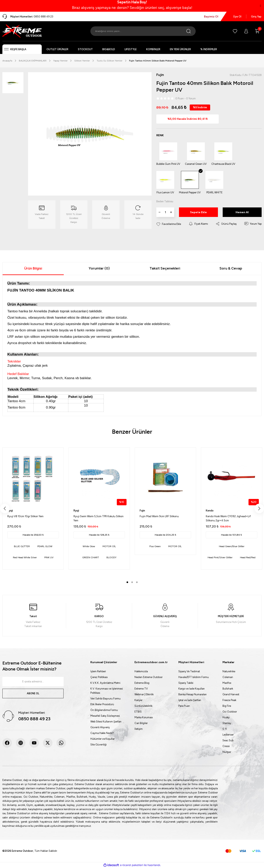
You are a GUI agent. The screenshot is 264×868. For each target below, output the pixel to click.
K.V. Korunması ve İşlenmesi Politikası (107, 691)
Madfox (227, 683)
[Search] (143, 31)
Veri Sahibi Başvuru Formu (105, 699)
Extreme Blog (142, 683)
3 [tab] (137, 582)
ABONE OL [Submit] (33, 693)
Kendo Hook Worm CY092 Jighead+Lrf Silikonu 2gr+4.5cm (228, 518)
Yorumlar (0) (99, 268)
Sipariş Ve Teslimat (189, 671)
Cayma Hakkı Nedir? (102, 733)
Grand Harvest (231, 694)
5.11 (225, 729)
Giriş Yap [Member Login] (256, 17)
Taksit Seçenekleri (165, 268)
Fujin (142, 511)
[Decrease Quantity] (160, 212)
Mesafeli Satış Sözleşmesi (105, 716)
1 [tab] (127, 582)
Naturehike (229, 671)
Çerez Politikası (99, 677)
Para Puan (184, 706)
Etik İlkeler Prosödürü (102, 704)
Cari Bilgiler (141, 723)
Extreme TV (141, 689)
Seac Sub (228, 740)
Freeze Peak (229, 700)
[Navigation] (22, 49)
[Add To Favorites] (169, 224)
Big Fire (227, 706)
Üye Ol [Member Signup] (237, 17)
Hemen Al (242, 212)
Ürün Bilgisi (33, 268)
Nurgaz (227, 752)
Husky (226, 717)
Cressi (226, 746)
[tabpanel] (33, 508)
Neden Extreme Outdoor (148, 677)
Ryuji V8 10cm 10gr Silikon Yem (25, 516)
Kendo (210, 511)
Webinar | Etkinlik (144, 694)
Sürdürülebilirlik (143, 706)
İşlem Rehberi (98, 671)
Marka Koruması (144, 717)
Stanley (227, 723)
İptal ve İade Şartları (190, 700)
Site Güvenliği (99, 745)
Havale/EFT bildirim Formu (194, 677)
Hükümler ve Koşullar (103, 739)
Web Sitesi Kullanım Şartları (106, 722)
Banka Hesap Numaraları (192, 694)
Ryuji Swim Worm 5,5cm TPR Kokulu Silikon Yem (99, 518)
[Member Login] (246, 31)
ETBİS (138, 712)
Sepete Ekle (198, 212)
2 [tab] (132, 582)
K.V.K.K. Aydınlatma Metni (105, 683)
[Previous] (5, 508)
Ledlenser (228, 735)
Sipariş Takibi (186, 683)
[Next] (259, 508)
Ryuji (10, 511)
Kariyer (138, 700)
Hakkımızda (141, 671)
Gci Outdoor (230, 712)
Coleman (228, 677)
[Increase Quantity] (171, 212)
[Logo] (22, 31)
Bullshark (228, 689)
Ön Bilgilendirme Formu (104, 710)
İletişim (139, 729)
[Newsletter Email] (33, 682)
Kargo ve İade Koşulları (191, 689)
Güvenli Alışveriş (100, 727)
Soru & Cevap (231, 268)
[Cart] (257, 31)
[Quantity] (165, 212)
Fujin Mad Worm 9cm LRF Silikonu (159, 516)
